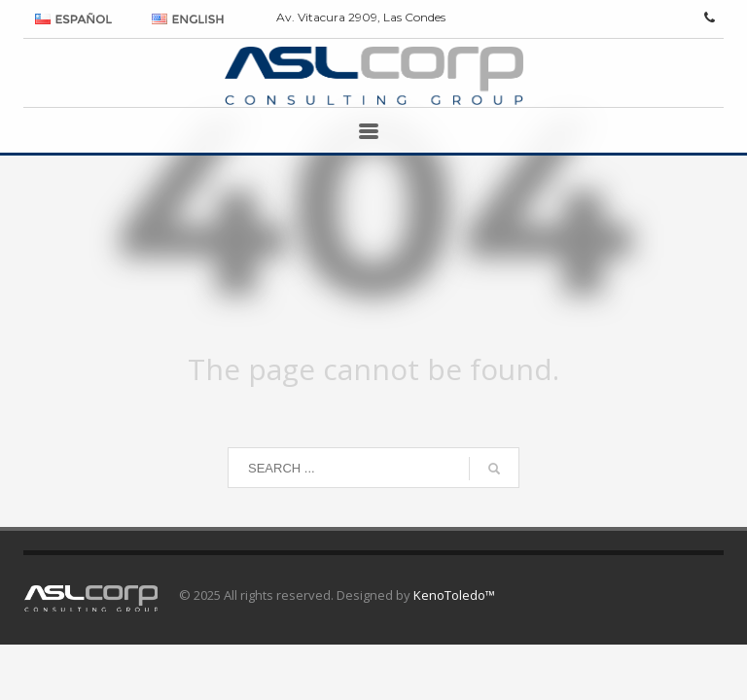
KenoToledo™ (454, 595)
